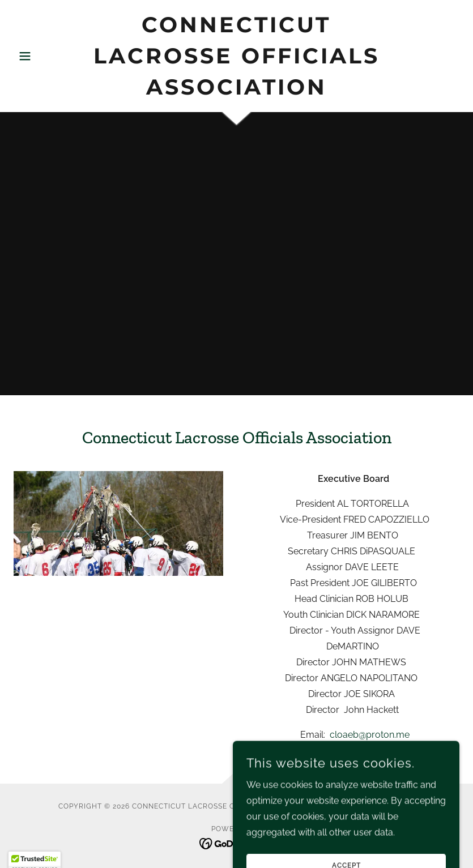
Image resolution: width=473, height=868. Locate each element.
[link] (236, 91)
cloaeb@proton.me (370, 735)
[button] (47, 56)
